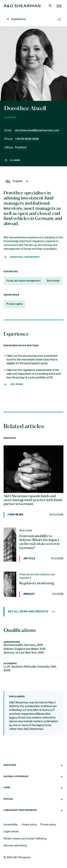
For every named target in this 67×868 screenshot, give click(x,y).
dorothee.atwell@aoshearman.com (37, 131)
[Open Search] (51, 6)
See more (17, 384)
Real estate (53, 281)
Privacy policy (48, 825)
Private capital (14, 304)
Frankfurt (21, 148)
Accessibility (11, 825)
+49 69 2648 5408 (27, 139)
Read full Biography (25, 257)
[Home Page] (59, 6)
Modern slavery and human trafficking (25, 839)
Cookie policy (29, 825)
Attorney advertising (15, 846)
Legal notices (11, 832)
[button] (22, 18)
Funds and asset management (23, 281)
